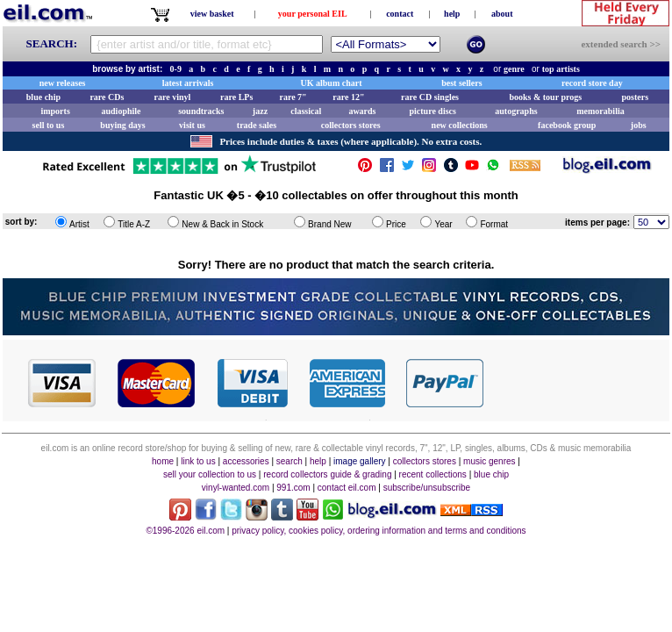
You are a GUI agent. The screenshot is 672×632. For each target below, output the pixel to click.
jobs (639, 125)
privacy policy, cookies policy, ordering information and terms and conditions (379, 531)
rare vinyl (173, 97)
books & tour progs (545, 97)
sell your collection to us (210, 474)
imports (55, 111)
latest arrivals (188, 83)
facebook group (567, 125)
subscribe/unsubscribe (427, 488)
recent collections (433, 474)
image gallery (359, 461)
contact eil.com (347, 488)
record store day (592, 83)
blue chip (43, 97)
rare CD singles (430, 97)
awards (362, 111)
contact (400, 14)
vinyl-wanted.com (236, 488)
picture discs (432, 111)
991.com (293, 488)
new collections (460, 125)
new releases (63, 83)
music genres (489, 461)
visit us (192, 125)
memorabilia (600, 111)
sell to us (49, 125)
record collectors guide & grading (327, 474)
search (290, 461)
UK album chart (332, 83)
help (452, 14)
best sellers (461, 83)
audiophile (122, 111)
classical (306, 111)
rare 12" (348, 97)
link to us (198, 461)
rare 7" (293, 97)
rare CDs (107, 97)
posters (635, 97)
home (163, 461)
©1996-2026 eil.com (185, 531)
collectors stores (351, 125)
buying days (122, 125)
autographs (516, 111)
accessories (246, 461)
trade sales (257, 125)
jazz (260, 111)
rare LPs (236, 97)
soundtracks (201, 111)
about (502, 14)
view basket (212, 14)
